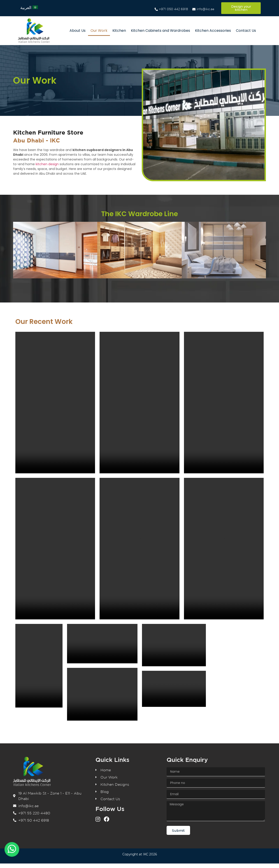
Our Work (99, 31)
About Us (78, 31)
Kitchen (119, 31)
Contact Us (246, 31)
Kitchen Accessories (213, 31)
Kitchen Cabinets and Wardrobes (160, 31)
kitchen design (47, 164)
